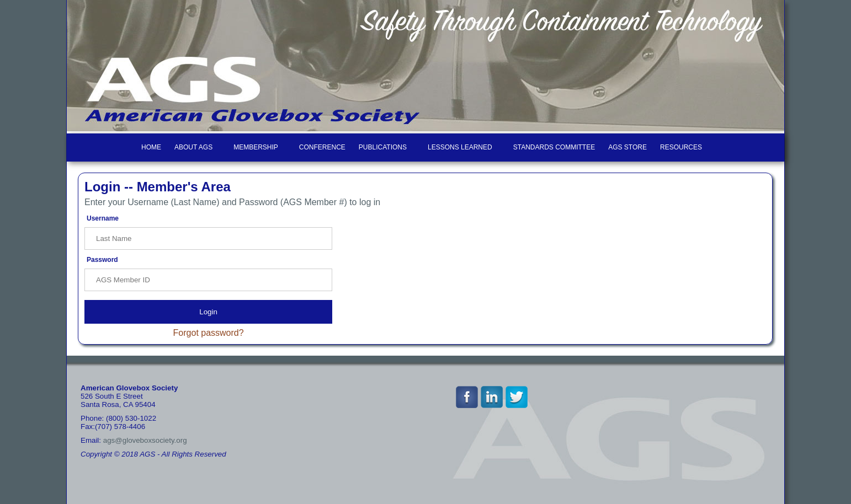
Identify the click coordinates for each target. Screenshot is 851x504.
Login (208, 312)
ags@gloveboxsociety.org (145, 440)
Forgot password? (209, 333)
